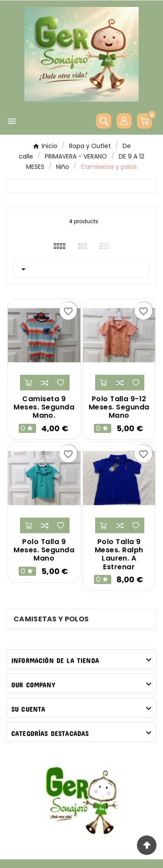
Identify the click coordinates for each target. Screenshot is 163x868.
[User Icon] (124, 121)
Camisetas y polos (51, 619)
